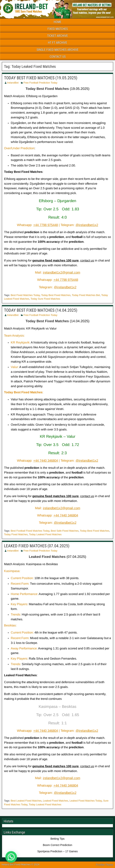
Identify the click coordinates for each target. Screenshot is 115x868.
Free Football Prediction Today (40, 83)
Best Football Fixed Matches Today (30, 531)
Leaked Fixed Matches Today (86, 801)
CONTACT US (58, 57)
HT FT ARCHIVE (57, 43)
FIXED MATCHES (58, 29)
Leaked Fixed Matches (55, 801)
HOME (57, 22)
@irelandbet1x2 (87, 225)
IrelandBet (13, 83)
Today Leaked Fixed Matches (45, 534)
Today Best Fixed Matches (56, 295)
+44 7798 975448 (46, 225)
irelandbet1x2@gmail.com (62, 273)
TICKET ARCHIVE (57, 36)
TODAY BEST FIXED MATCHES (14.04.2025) (41, 310)
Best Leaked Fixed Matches (26, 801)
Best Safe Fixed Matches (65, 531)
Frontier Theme (105, 865)
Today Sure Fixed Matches (45, 299)
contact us (87, 260)
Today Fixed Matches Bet (86, 295)
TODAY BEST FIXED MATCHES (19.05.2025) (41, 78)
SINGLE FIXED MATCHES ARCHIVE (57, 50)
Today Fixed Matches (16, 534)
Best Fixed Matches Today (25, 295)
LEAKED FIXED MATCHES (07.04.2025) (37, 546)
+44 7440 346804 (46, 461)
